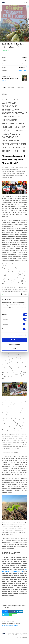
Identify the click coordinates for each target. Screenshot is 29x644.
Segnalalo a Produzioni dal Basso (10, 625)
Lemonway (25, 638)
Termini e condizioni (12, 635)
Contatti (4, 80)
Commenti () (20, 87)
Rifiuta (14, 349)
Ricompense (11, 87)
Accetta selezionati (14, 344)
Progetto (4, 87)
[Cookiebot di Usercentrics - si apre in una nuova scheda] (21, 294)
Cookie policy (19, 635)
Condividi (5, 51)
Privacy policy (24, 635)
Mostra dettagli (20, 335)
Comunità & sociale (22, 71)
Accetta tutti (14, 340)
